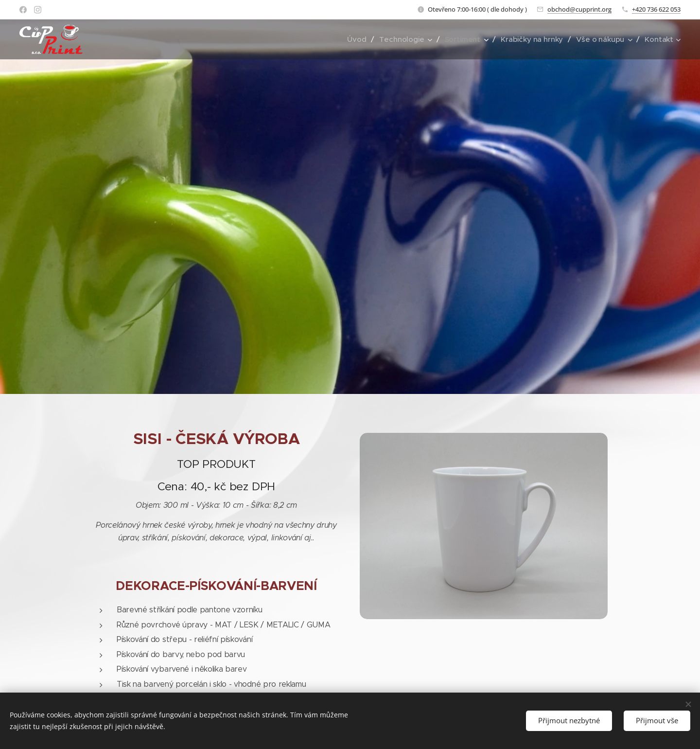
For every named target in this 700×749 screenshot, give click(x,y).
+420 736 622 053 (656, 9)
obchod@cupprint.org (579, 9)
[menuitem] (355, 39)
